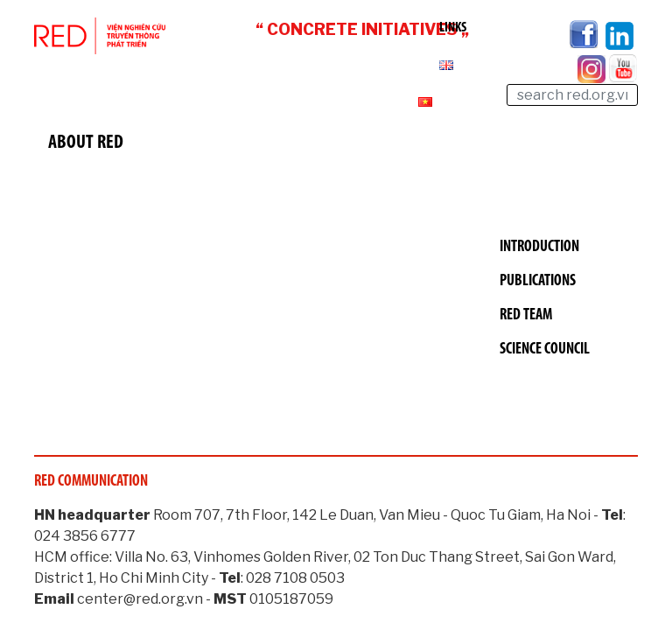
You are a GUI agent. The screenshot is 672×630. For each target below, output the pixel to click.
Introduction (539, 247)
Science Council (545, 350)
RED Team (526, 315)
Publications (538, 281)
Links (453, 28)
